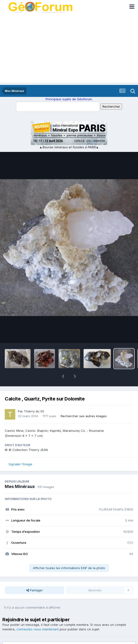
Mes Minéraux (20, 474)
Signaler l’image (20, 452)
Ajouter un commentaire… (29, 636)
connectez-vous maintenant (38, 617)
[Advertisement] (69, 49)
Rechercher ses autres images (84, 404)
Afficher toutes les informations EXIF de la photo (69, 555)
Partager (34, 578)
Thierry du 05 (34, 399)
